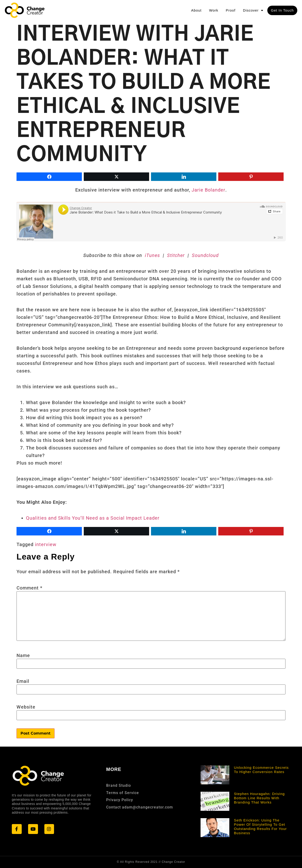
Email (23, 681)
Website (26, 707)
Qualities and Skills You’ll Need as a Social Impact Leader (93, 518)
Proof (231, 10)
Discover (253, 11)
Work (214, 10)
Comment (29, 588)
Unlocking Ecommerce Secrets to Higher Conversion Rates (261, 770)
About (196, 10)
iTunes (153, 255)
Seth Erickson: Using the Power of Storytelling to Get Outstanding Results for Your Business (260, 827)
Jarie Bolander (208, 190)
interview (46, 544)
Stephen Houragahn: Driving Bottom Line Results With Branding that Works (259, 798)
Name (23, 655)
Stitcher (175, 255)
